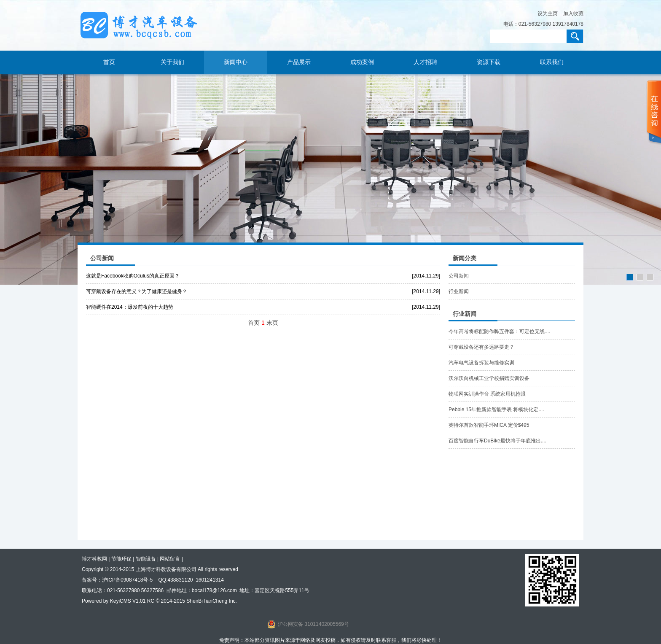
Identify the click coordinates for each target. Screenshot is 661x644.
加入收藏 (573, 13)
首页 (109, 62)
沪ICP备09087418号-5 (127, 580)
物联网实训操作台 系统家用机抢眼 (487, 394)
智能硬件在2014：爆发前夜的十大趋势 (130, 307)
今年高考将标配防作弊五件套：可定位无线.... (499, 331)
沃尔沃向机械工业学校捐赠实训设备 (489, 378)
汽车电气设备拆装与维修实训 (481, 363)
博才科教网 (94, 559)
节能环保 (121, 559)
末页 (272, 323)
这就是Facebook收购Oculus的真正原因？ (133, 276)
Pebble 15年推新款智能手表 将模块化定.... (496, 410)
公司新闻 (459, 276)
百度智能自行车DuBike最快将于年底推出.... (497, 441)
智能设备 (146, 559)
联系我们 (552, 62)
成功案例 (362, 62)
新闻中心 (236, 62)
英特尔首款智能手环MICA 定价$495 (489, 425)
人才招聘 (425, 62)
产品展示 (299, 62)
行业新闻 (459, 291)
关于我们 (172, 62)
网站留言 (170, 559)
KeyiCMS (121, 601)
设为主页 (548, 13)
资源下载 (489, 62)
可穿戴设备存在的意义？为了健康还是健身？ (137, 291)
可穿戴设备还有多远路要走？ (481, 347)
